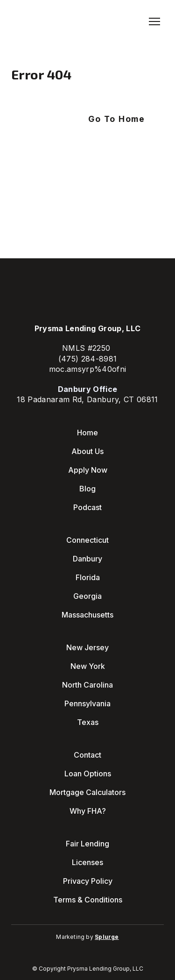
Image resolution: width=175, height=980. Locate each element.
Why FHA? (88, 811)
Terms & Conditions (88, 900)
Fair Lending (87, 844)
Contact (87, 755)
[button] (117, 119)
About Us (87, 451)
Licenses (87, 862)
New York (88, 666)
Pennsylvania (87, 703)
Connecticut (87, 540)
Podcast (87, 507)
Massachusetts (87, 615)
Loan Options (88, 774)
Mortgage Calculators (87, 792)
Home (87, 433)
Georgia (87, 596)
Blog (87, 489)
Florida (88, 577)
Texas (88, 722)
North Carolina (87, 685)
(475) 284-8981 (88, 359)
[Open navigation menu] (154, 21)
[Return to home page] (47, 22)
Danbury (87, 559)
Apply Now (88, 470)
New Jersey (87, 647)
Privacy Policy (88, 881)
